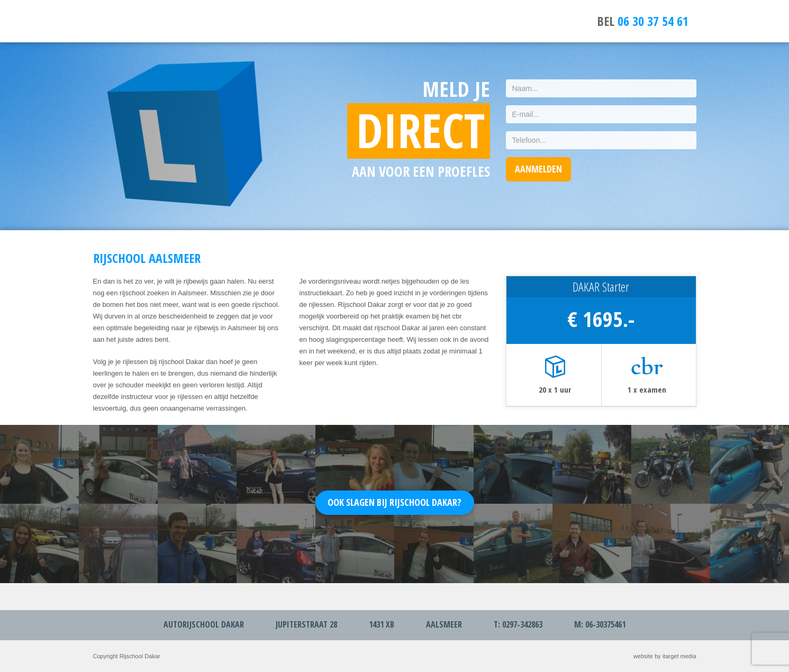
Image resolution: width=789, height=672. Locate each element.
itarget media (679, 656)
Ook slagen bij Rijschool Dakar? (394, 502)
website (643, 656)
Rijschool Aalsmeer (128, 21)
